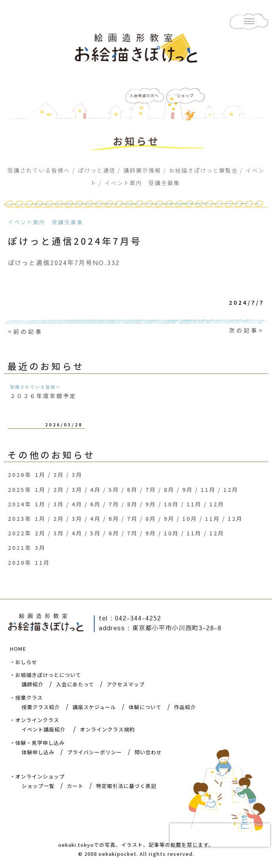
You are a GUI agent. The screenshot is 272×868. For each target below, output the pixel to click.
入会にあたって (75, 684)
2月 (59, 475)
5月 (114, 490)
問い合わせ (148, 752)
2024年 (20, 504)
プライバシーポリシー (94, 752)
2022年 (20, 533)
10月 (171, 504)
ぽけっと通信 (97, 170)
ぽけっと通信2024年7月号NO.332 (64, 262)
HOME (18, 649)
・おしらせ (24, 662)
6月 (132, 490)
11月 (208, 490)
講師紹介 (33, 684)
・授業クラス (26, 698)
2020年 (20, 562)
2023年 (20, 519)
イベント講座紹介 (44, 729)
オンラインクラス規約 (107, 729)
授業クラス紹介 (41, 707)
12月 (231, 490)
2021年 (20, 548)
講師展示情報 (142, 170)
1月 (40, 475)
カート (75, 786)
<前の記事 (25, 331)
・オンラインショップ (37, 776)
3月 (77, 475)
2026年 (20, 475)
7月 (151, 490)
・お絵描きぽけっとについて (45, 675)
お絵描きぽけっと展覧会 (203, 170)
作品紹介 (185, 707)
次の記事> (247, 330)
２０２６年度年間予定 (43, 396)
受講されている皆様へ (39, 170)
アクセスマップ (126, 684)
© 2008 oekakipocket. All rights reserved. (136, 854)
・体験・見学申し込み (37, 743)
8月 (169, 490)
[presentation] (220, 835)
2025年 (20, 490)
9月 (188, 490)
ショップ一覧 (38, 786)
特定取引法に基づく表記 (126, 786)
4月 (96, 490)
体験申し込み (38, 752)
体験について (145, 707)
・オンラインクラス (34, 720)
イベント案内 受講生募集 (142, 183)
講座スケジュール (94, 707)
